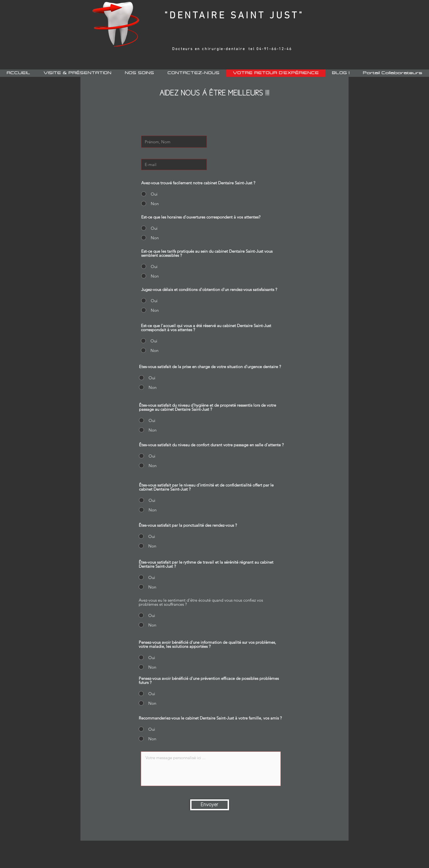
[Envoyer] (210, 805)
